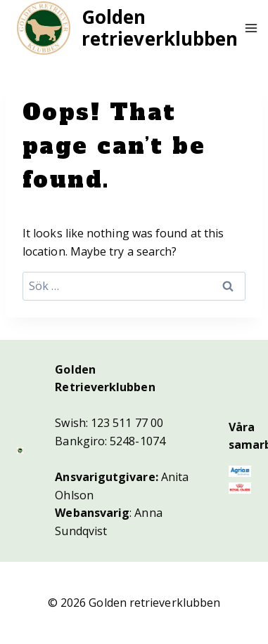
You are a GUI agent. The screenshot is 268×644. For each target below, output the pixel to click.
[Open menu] (251, 28)
